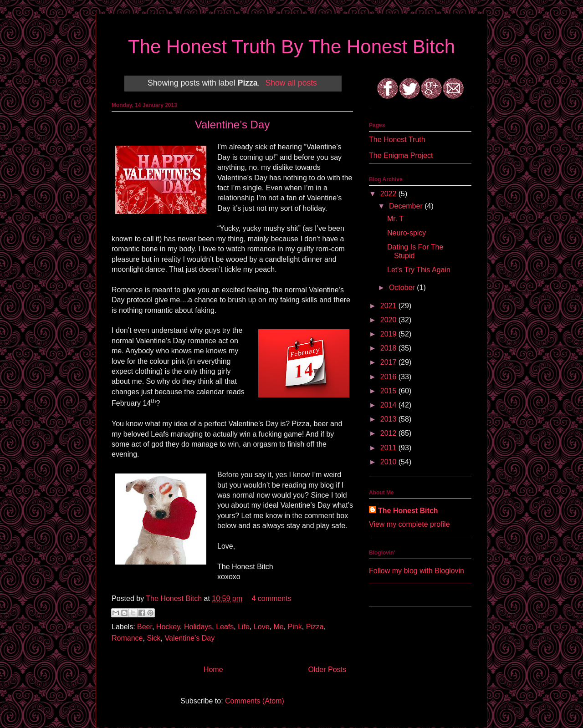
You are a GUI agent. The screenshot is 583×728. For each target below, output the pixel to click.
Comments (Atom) (255, 701)
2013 (389, 419)
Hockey (168, 627)
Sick (153, 638)
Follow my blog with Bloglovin (417, 571)
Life (244, 627)
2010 (389, 462)
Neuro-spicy (407, 233)
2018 (389, 348)
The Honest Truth (397, 140)
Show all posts (291, 83)
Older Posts (327, 669)
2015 (389, 391)
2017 (389, 362)
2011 (389, 448)
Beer (145, 627)
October (403, 288)
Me (278, 627)
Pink (295, 627)
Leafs (225, 627)
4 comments (271, 598)
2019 (389, 334)
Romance (127, 638)
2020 (389, 320)
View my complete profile (409, 524)
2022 (389, 194)
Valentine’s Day (233, 125)
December (407, 206)
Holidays (198, 627)
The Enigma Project (401, 155)
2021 (389, 306)
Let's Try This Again (419, 270)
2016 (389, 377)
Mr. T (395, 219)
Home (213, 669)
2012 (389, 433)
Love (262, 627)
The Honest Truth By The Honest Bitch (291, 47)
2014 (389, 405)
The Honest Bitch (175, 598)
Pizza (315, 627)
